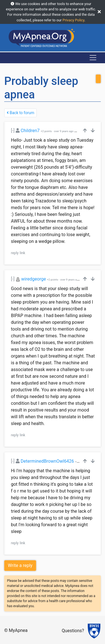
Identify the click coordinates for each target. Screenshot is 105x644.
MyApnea (18, 630)
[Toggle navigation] (93, 58)
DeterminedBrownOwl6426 (47, 461)
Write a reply (20, 565)
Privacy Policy (73, 20)
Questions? (73, 631)
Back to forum (20, 113)
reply (15, 253)
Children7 (30, 131)
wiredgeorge (34, 279)
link (22, 253)
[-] (13, 131)
